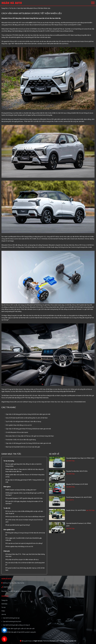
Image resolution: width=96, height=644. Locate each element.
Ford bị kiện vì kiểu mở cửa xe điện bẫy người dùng (20, 440)
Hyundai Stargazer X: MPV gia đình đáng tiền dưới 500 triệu (24, 498)
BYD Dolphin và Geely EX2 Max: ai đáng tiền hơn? (21, 490)
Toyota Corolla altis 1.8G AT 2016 (77, 471)
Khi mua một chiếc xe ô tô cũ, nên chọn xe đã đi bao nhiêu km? (25, 517)
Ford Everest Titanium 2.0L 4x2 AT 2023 (79, 497)
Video (3, 611)
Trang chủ (4, 600)
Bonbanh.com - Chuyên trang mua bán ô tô (63, 641)
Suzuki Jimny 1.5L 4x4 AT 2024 (76, 510)
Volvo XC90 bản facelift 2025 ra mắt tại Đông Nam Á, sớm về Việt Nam (26, 418)
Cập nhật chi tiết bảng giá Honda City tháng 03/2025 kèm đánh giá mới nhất (28, 443)
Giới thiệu (4, 604)
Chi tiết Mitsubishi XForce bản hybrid (16, 432)
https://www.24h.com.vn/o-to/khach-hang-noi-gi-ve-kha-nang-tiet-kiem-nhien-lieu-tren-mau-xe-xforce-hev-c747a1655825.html (46, 402)
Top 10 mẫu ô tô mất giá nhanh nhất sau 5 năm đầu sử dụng (23, 422)
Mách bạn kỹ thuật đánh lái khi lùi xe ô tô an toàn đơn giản (22, 447)
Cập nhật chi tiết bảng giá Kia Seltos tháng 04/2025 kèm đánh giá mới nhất (27, 414)
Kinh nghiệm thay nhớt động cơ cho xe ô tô (18, 425)
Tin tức (4, 607)
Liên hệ (4, 614)
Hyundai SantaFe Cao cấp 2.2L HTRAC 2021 (80, 458)
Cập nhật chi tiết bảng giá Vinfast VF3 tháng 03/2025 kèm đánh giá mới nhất (28, 429)
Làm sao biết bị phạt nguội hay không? (18, 525)
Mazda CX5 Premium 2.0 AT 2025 (77, 484)
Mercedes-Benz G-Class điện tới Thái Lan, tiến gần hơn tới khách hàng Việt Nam (29, 436)
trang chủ (4, 8)
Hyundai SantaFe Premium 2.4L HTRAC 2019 (79, 525)
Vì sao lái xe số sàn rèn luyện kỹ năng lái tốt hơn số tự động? (24, 543)
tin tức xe (12, 8)
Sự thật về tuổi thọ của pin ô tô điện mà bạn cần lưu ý (22, 560)
